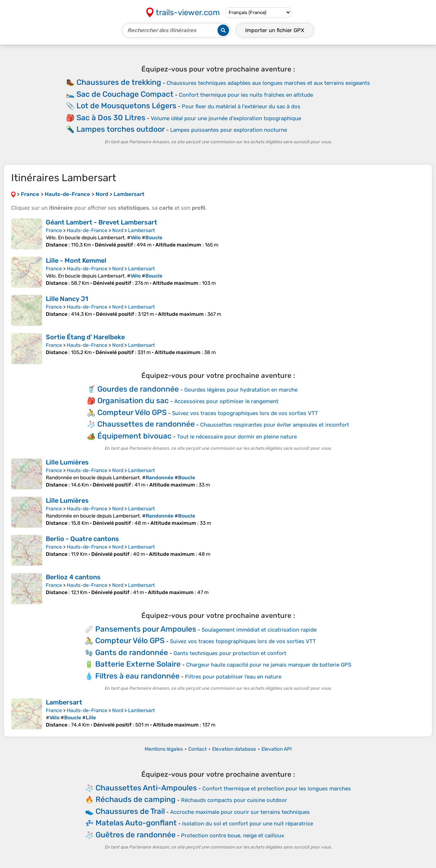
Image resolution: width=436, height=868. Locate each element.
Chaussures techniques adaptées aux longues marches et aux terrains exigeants (268, 83)
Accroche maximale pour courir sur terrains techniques (240, 812)
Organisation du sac (133, 400)
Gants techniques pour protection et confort (230, 653)
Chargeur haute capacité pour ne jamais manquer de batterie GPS (269, 665)
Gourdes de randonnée (138, 389)
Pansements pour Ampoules (146, 629)
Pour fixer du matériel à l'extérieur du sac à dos (241, 106)
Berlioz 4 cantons (73, 577)
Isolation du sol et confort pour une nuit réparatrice (248, 824)
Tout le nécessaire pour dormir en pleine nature (237, 437)
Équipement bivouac (135, 436)
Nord (118, 230)
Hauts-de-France (87, 230)
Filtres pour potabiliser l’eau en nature (233, 677)
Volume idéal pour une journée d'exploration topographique (226, 118)
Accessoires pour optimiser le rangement (226, 401)
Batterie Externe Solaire (138, 664)
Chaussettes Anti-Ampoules (146, 788)
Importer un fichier (275, 30)
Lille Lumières (67, 462)
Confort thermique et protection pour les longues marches (277, 789)
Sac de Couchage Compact (125, 94)
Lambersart (141, 230)
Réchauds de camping (136, 799)
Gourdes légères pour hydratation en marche (241, 390)
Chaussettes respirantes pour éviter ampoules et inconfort (275, 425)
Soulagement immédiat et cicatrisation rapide (259, 630)
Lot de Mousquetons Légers (126, 106)
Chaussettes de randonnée (146, 424)
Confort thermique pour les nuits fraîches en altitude (246, 95)
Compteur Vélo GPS (132, 412)
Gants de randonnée (132, 652)
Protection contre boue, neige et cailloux (233, 836)
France (54, 230)
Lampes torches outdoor (121, 129)
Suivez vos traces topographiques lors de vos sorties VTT (245, 413)
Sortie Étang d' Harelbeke (85, 337)
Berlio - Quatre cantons (82, 539)
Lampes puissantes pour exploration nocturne (229, 130)
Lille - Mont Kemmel (76, 261)
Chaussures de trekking (119, 82)
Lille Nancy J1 (67, 299)
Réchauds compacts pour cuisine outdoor (234, 800)
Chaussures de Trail (130, 811)
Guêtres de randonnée (136, 835)
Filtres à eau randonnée (137, 676)
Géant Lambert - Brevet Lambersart (102, 222)
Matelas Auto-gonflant (136, 823)
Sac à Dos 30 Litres (111, 117)
